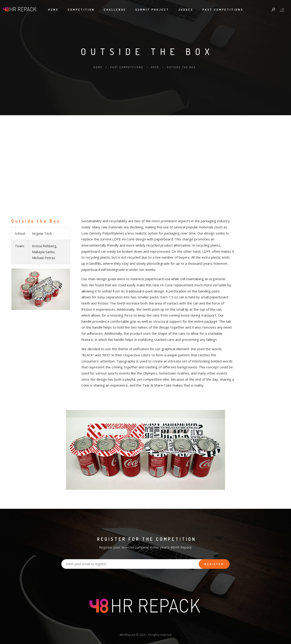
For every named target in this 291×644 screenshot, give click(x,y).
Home (53, 10)
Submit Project (152, 10)
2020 (155, 67)
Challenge (115, 10)
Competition (81, 10)
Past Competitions (223, 10)
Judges (186, 10)
